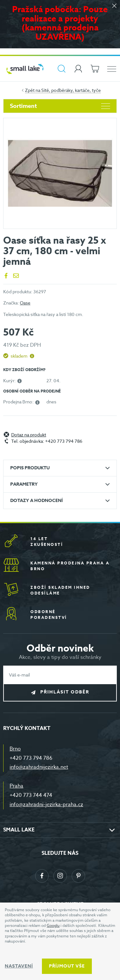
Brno (15, 749)
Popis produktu (30, 468)
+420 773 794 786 (31, 758)
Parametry (24, 484)
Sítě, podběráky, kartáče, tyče (71, 90)
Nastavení (19, 966)
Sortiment (60, 106)
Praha (16, 786)
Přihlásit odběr (65, 692)
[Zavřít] (114, 6)
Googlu (53, 925)
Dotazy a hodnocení (36, 501)
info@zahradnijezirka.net (39, 767)
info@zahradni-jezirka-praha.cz (46, 805)
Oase (25, 303)
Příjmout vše (67, 966)
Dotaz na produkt (29, 435)
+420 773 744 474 (31, 795)
